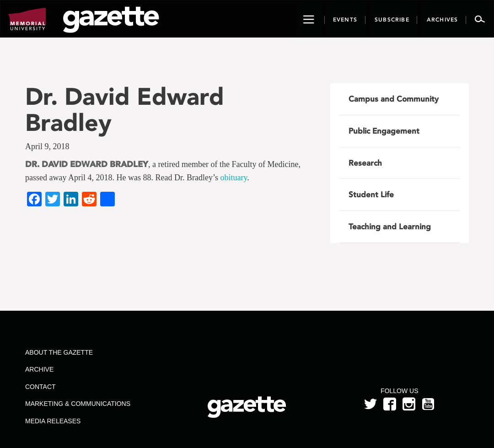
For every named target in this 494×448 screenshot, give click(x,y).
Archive (39, 369)
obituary (234, 178)
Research (365, 163)
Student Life (371, 194)
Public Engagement (384, 131)
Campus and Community (394, 99)
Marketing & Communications (78, 404)
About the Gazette (59, 352)
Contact (40, 387)
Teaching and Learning (390, 227)
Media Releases (53, 421)
